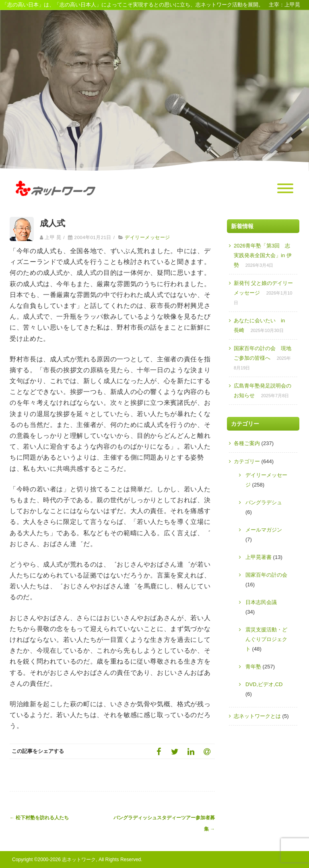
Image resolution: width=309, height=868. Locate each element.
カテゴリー (247, 461)
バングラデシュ (264, 502)
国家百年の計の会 (266, 575)
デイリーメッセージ (147, 237)
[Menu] (285, 189)
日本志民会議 (261, 602)
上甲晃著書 (259, 557)
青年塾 (253, 667)
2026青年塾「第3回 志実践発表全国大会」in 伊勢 (263, 255)
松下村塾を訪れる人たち (39, 818)
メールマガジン (264, 530)
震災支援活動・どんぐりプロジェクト (266, 639)
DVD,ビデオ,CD (264, 684)
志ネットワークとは (257, 716)
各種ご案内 (247, 443)
